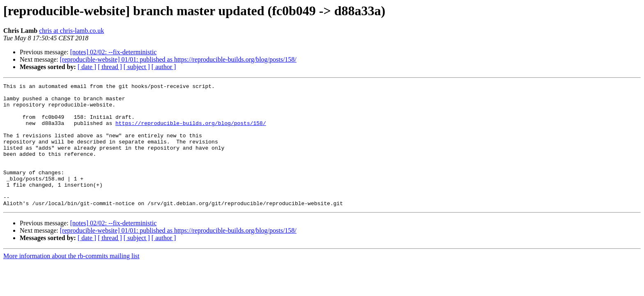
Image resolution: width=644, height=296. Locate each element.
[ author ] (164, 67)
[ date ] (87, 67)
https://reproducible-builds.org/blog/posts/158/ (191, 132)
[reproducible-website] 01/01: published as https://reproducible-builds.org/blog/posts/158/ (178, 59)
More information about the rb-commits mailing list (71, 281)
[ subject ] (137, 67)
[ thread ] (110, 67)
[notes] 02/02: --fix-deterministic (114, 52)
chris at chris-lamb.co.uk (71, 31)
